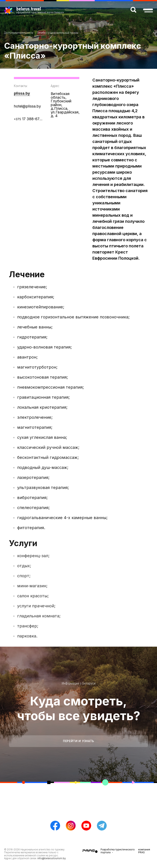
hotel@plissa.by (27, 106)
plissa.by (22, 93)
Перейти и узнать (78, 741)
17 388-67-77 (28, 119)
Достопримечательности (19, 33)
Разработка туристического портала (118, 851)
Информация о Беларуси (79, 683)
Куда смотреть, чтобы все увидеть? (79, 708)
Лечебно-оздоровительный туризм (58, 33)
